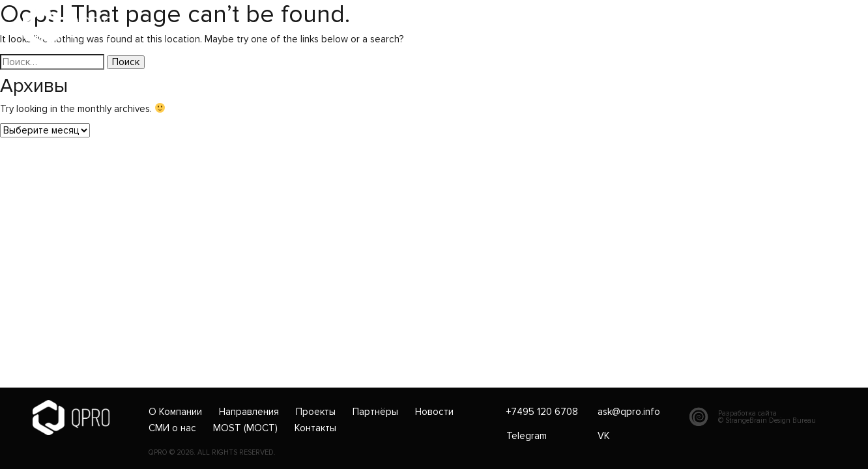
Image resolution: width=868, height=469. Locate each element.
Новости (434, 412)
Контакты (315, 429)
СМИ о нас (172, 429)
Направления (249, 412)
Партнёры (375, 412)
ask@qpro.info (424, 27)
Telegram (527, 436)
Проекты (316, 412)
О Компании (175, 412)
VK (604, 436)
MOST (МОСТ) (245, 429)
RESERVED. (257, 453)
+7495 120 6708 (331, 27)
